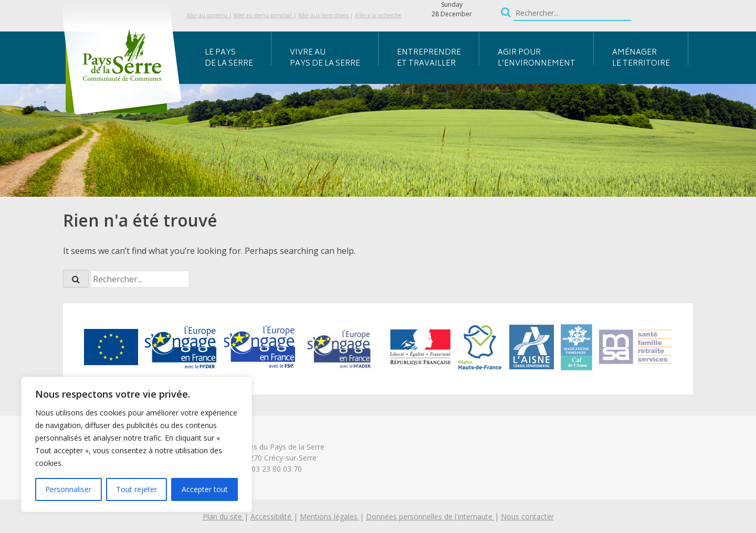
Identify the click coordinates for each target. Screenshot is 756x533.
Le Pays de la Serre (229, 58)
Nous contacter (527, 516)
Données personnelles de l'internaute (430, 516)
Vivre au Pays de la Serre (325, 58)
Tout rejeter (136, 489)
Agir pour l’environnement (537, 58)
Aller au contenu (208, 15)
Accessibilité (272, 516)
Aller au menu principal (264, 15)
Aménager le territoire (641, 58)
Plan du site (223, 516)
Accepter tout (205, 489)
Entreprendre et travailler (429, 58)
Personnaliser (68, 489)
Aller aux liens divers (324, 15)
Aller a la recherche (378, 15)
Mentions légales (330, 516)
